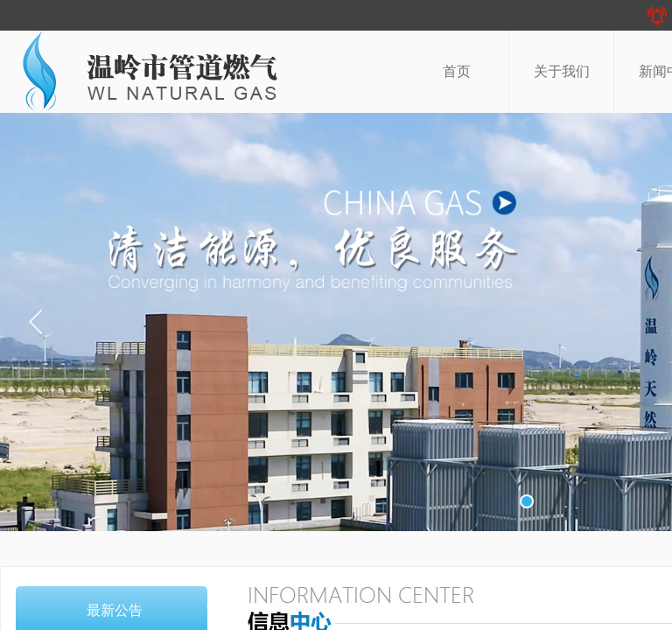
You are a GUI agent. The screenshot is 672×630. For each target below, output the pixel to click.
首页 (457, 71)
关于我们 (562, 71)
